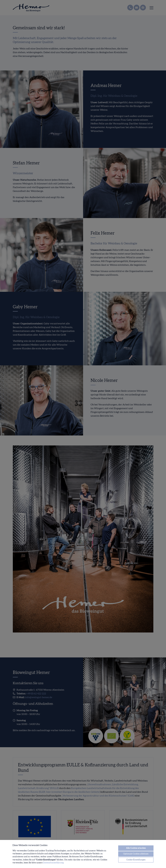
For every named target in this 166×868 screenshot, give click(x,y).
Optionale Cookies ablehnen (136, 854)
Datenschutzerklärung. (53, 863)
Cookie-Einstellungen (136, 860)
